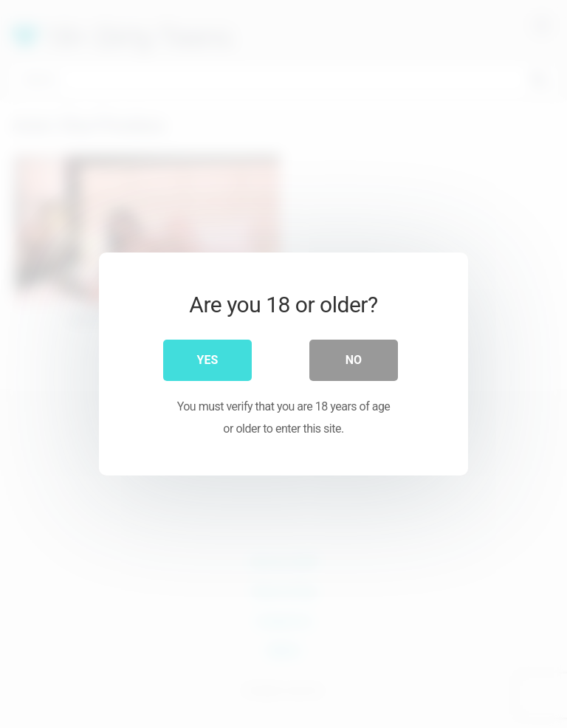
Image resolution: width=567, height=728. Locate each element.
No (354, 360)
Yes (208, 360)
